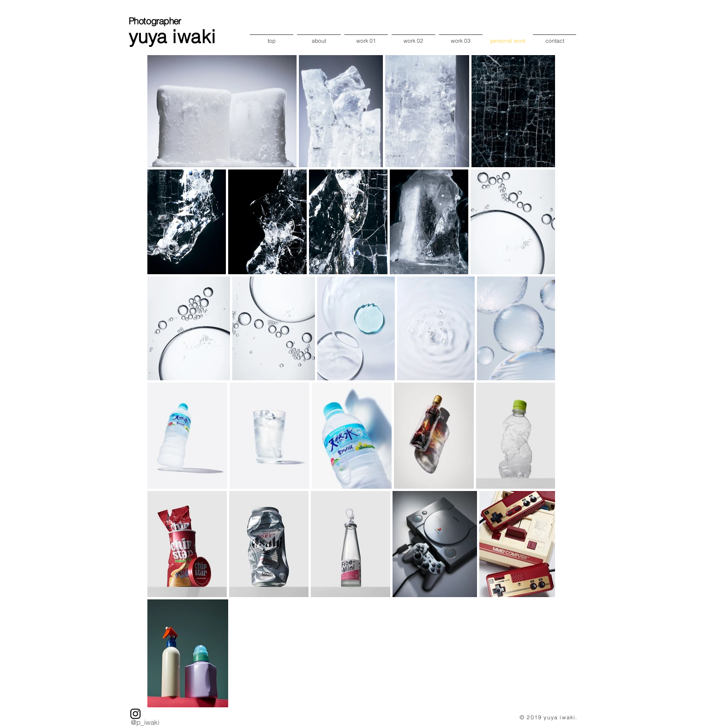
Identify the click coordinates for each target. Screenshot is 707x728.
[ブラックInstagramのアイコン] (135, 714)
